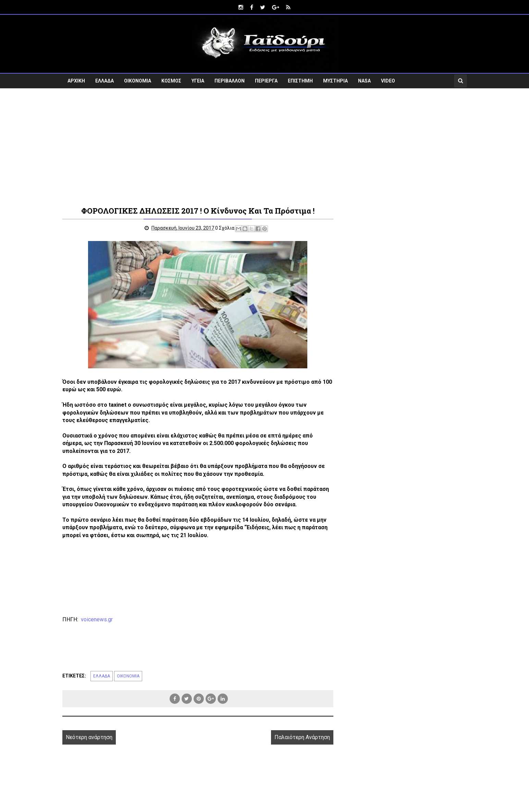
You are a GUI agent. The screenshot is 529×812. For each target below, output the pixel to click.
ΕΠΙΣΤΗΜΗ (300, 81)
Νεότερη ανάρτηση (89, 737)
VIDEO (388, 81)
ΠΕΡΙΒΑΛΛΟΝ (230, 81)
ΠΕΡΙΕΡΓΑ (266, 81)
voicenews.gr (97, 619)
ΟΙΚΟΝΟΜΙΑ (138, 81)
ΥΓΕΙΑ (198, 81)
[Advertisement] (264, 147)
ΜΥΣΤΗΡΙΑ (335, 81)
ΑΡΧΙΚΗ (76, 81)
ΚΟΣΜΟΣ (171, 81)
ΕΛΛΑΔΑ (104, 81)
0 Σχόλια (225, 228)
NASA (364, 81)
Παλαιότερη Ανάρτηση (302, 737)
